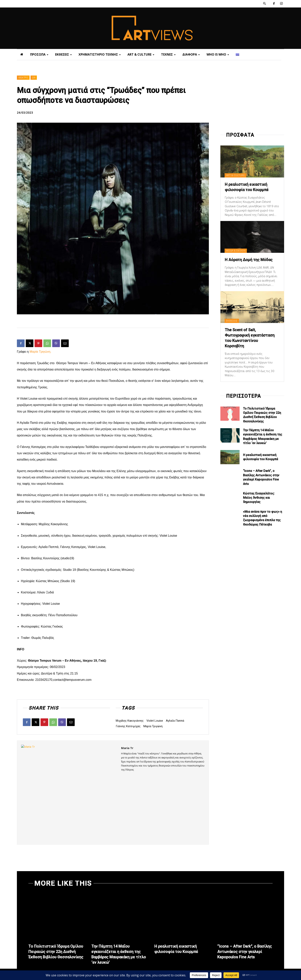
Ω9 (34, 78)
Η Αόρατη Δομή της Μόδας (249, 260)
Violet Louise (155, 721)
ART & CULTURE (236, 175)
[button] (265, 4)
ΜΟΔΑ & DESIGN (236, 251)
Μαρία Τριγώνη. (40, 352)
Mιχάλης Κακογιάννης (130, 721)
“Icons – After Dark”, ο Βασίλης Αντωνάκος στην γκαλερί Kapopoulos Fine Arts (245, 952)
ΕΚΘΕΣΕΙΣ (232, 321)
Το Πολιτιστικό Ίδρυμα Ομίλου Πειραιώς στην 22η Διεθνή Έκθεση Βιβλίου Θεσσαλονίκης (56, 952)
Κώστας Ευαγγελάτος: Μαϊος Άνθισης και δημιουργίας (259, 498)
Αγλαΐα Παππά (175, 721)
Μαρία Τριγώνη (153, 726)
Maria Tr (127, 748)
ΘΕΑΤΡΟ (23, 78)
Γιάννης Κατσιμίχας (128, 726)
